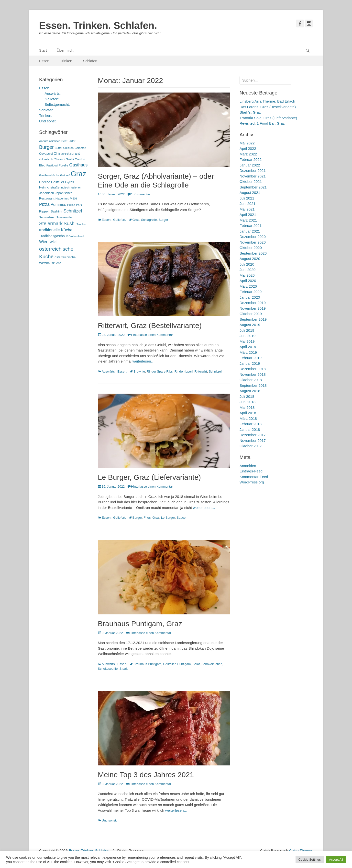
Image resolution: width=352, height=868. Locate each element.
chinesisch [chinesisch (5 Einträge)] (46, 159)
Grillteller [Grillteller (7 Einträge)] (58, 182)
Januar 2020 (250, 297)
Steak (124, 669)
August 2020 (250, 259)
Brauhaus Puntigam (147, 664)
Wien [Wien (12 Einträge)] (44, 242)
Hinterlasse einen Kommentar (152, 335)
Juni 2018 (247, 402)
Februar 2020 (251, 292)
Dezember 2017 (253, 435)
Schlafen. (91, 61)
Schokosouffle (108, 669)
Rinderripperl (184, 371)
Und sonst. (109, 820)
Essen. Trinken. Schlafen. (98, 25)
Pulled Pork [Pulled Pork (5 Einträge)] (75, 205)
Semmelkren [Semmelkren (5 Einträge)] (47, 217)
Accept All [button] (336, 860)
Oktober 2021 (251, 182)
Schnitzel (215, 371)
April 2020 (248, 281)
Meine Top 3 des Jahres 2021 (146, 775)
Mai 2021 (247, 209)
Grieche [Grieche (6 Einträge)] (45, 182)
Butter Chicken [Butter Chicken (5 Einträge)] (64, 148)
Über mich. (66, 50)
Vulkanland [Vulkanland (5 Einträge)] (77, 236)
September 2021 (253, 187)
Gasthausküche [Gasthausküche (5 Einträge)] (49, 175)
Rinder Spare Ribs (160, 371)
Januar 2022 (250, 165)
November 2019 (253, 308)
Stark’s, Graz (250, 112)
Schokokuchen (212, 664)
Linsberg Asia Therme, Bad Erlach (267, 101)
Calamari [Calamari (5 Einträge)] (80, 148)
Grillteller (169, 664)
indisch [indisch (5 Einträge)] (65, 188)
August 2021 (250, 193)
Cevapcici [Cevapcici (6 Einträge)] (46, 154)
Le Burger (168, 518)
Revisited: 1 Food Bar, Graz (262, 123)
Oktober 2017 (251, 446)
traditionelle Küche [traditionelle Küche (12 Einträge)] (56, 230)
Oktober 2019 (251, 314)
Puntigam (184, 664)
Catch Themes (301, 850)
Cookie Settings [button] (310, 860)
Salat (196, 664)
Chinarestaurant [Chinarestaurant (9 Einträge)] (67, 153)
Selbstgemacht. (57, 104)
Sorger (163, 220)
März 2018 (248, 418)
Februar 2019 (251, 358)
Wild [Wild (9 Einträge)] (53, 242)
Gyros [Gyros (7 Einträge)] (70, 182)
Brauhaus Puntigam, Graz (140, 624)
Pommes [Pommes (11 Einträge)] (58, 204)
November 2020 (253, 242)
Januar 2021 (250, 231)
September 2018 (253, 385)
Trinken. (67, 61)
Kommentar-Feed (254, 477)
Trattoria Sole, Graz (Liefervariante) (268, 118)
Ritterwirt (201, 371)
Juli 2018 (247, 396)
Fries (147, 518)
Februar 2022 (251, 159)
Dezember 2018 (253, 369)
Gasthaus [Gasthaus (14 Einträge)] (78, 165)
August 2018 (250, 391)
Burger (137, 518)
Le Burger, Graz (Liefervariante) (149, 477)
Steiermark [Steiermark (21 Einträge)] (51, 223)
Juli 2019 (247, 330)
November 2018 (253, 374)
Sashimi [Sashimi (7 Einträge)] (56, 211)
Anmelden (248, 466)
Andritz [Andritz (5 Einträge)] (44, 141)
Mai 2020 (247, 275)
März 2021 (248, 220)
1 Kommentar (141, 194)
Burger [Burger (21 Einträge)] (46, 147)
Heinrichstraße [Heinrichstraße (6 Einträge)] (49, 187)
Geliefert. (120, 220)
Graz (136, 220)
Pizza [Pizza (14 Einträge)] (44, 204)
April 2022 (248, 148)
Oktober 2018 (251, 380)
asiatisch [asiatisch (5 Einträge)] (55, 141)
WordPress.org (252, 482)
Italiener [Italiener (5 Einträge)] (76, 188)
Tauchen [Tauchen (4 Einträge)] (81, 224)
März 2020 (248, 286)
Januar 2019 (250, 363)
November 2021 (253, 176)
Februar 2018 (251, 424)
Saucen (182, 518)
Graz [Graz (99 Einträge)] (78, 174)
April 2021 (248, 215)
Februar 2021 (251, 226)
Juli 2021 (247, 198)
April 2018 (248, 413)
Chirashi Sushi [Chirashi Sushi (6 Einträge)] (64, 159)
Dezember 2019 (253, 303)
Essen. (45, 61)
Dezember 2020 (253, 237)
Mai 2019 (247, 341)
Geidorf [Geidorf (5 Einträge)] (65, 175)
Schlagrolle (149, 220)
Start (43, 50)
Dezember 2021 (253, 170)
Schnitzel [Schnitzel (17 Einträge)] (73, 211)
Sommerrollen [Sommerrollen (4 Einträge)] (64, 217)
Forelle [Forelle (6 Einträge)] (63, 165)
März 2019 (248, 352)
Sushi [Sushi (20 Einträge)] (70, 223)
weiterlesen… (144, 361)
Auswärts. (109, 371)
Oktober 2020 (251, 248)
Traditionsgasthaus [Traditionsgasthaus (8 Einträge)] (54, 236)
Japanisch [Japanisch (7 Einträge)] (47, 193)
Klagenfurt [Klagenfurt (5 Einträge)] (62, 199)
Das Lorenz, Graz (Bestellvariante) (268, 107)
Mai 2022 (247, 143)
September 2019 (253, 319)
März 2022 (248, 154)
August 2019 (250, 325)
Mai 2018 (247, 407)
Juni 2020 (247, 270)
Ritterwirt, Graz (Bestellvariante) (150, 325)
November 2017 (253, 440)
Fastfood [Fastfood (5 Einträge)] (52, 165)
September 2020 (253, 253)
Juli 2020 (247, 264)
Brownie (139, 371)
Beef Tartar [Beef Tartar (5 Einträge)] (68, 141)
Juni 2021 (247, 204)
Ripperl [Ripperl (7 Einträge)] (44, 211)
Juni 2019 (247, 336)
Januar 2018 (250, 429)
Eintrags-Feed (251, 471)
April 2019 (248, 347)
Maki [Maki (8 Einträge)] (73, 198)
